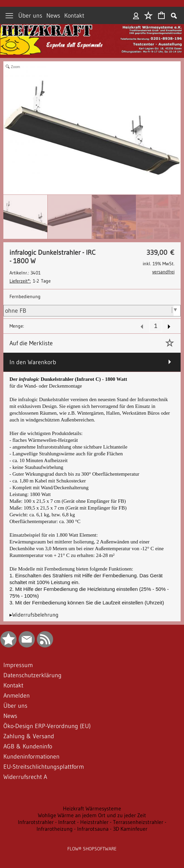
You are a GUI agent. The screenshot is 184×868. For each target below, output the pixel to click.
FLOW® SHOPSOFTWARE (92, 849)
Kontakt (74, 16)
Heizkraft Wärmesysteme (92, 808)
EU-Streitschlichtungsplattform (44, 767)
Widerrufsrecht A (25, 777)
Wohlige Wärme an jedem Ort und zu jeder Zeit (92, 815)
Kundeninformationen (31, 757)
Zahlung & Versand (29, 736)
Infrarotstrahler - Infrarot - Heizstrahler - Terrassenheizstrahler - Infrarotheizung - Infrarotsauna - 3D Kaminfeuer (92, 825)
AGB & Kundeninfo (28, 746)
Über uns (30, 16)
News (53, 16)
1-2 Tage (30, 281)
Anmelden (136, 16)
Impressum (18, 665)
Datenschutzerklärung (32, 675)
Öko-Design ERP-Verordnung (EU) (47, 726)
